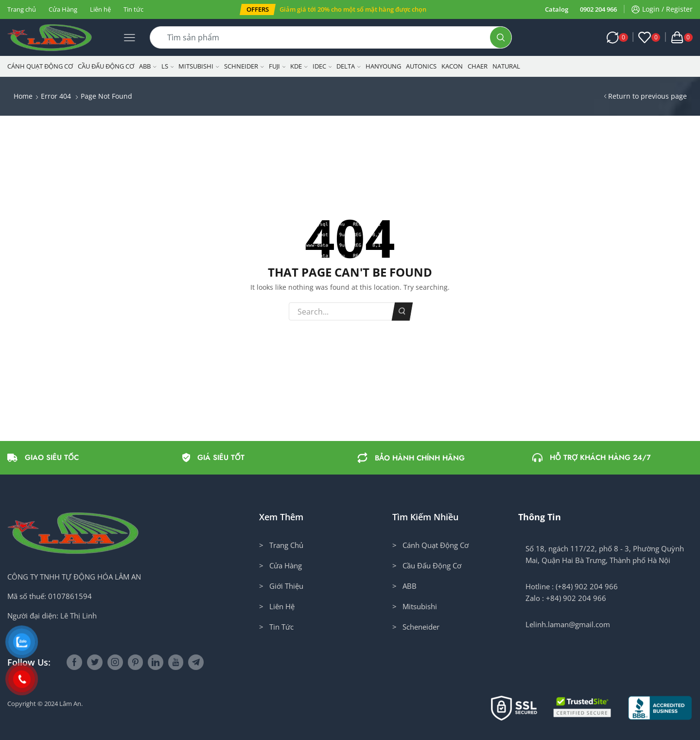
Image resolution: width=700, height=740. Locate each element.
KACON (452, 66)
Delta (349, 66)
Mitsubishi (199, 66)
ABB (148, 66)
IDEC (322, 66)
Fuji (277, 66)
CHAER (478, 66)
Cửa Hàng (63, 9)
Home (23, 96)
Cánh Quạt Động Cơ (40, 66)
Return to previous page (647, 96)
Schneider (244, 66)
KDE (299, 66)
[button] (258, 9)
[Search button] (501, 37)
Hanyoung (383, 66)
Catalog (557, 9)
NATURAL (506, 66)
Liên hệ (100, 9)
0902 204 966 (598, 9)
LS (168, 66)
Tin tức (133, 9)
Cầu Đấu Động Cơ (106, 66)
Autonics (421, 66)
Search (402, 312)
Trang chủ (22, 9)
